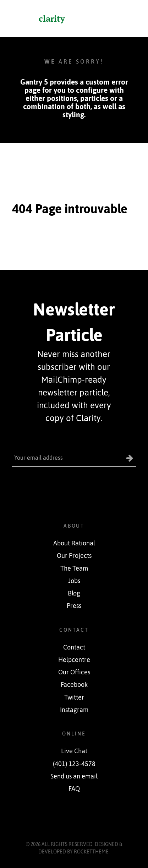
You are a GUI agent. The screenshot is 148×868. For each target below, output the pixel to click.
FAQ (74, 789)
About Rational (74, 543)
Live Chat (74, 751)
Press (74, 606)
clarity (52, 18)
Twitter (74, 697)
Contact (74, 647)
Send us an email (74, 776)
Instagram (74, 710)
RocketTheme (91, 852)
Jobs (74, 581)
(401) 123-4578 (74, 764)
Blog (74, 593)
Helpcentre (74, 660)
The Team (74, 568)
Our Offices (74, 672)
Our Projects (74, 556)
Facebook (74, 685)
